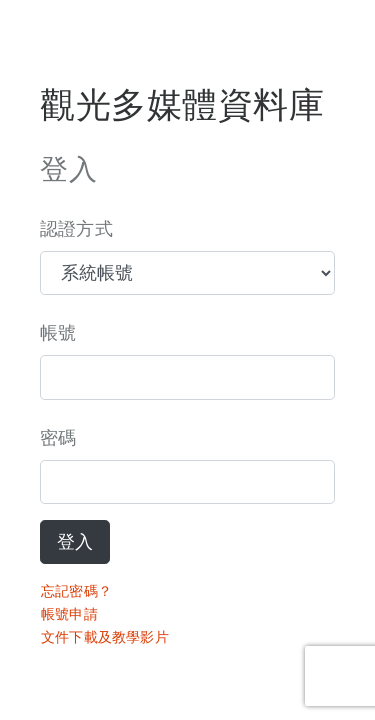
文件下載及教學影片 (105, 637)
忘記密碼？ (76, 591)
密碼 (58, 438)
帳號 (58, 333)
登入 (75, 542)
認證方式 (76, 229)
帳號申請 (69, 614)
